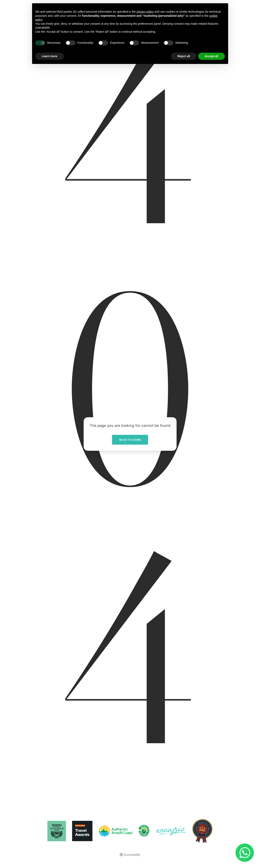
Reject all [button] (184, 56)
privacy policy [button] (145, 12)
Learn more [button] (50, 56)
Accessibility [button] (132, 855)
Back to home (130, 441)
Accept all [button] (211, 56)
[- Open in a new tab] (245, 853)
